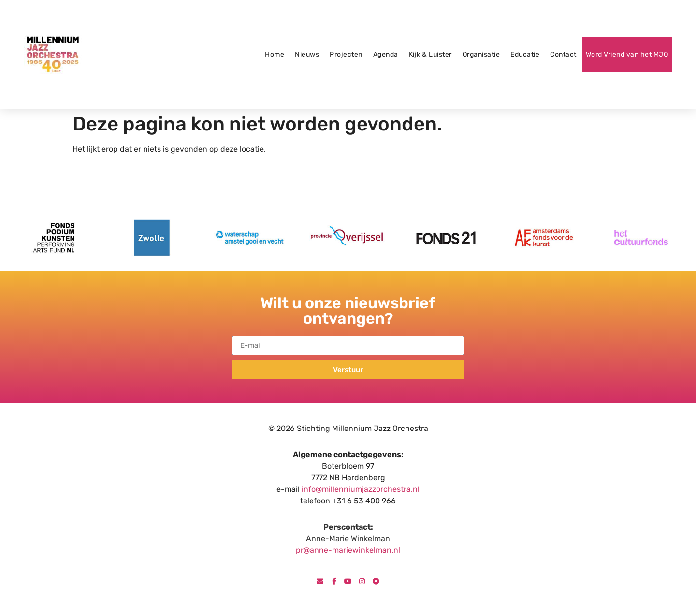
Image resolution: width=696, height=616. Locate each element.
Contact (563, 54)
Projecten (346, 54)
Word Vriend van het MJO (627, 54)
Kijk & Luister (430, 54)
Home (275, 54)
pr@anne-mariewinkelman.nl (348, 550)
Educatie (525, 54)
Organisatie (481, 54)
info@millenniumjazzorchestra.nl (361, 489)
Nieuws (307, 54)
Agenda (386, 54)
